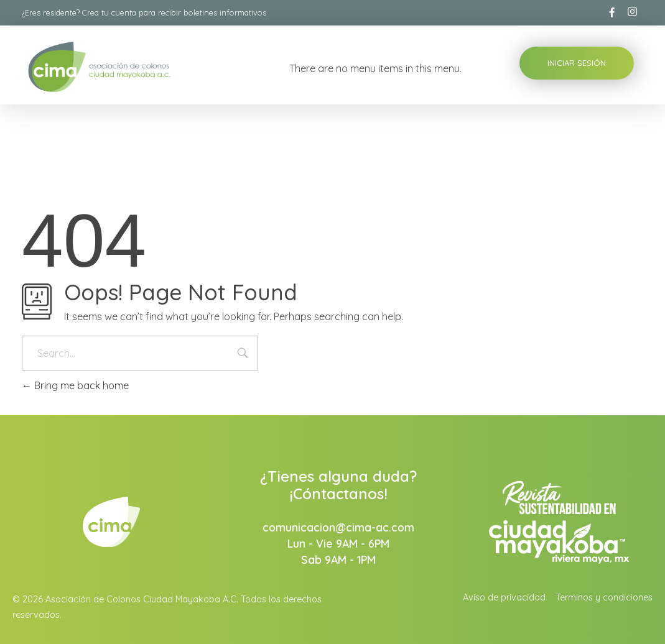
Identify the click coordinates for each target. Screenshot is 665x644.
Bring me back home (75, 385)
